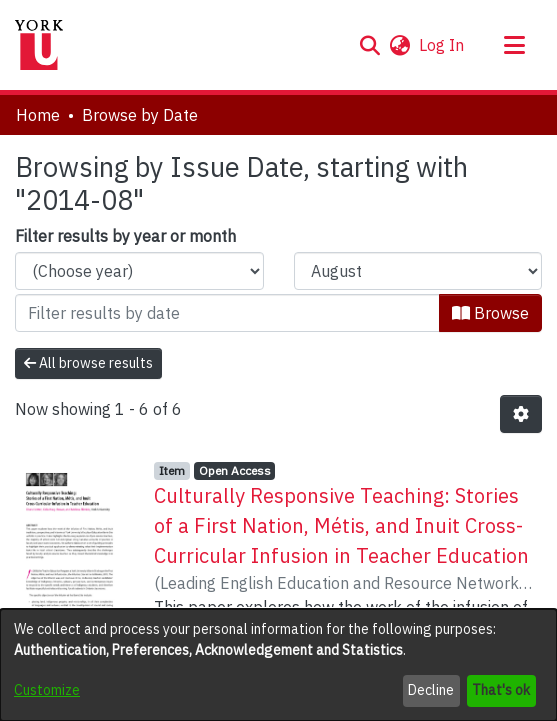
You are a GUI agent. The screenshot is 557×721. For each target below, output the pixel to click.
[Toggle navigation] (514, 45)
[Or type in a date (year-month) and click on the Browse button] (227, 313)
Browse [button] (490, 313)
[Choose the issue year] (139, 271)
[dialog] (278, 665)
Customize (47, 690)
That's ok (501, 690)
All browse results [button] (88, 363)
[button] (369, 45)
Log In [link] (442, 45)
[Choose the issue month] (418, 271)
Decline (431, 690)
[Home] (39, 45)
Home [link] (38, 115)
